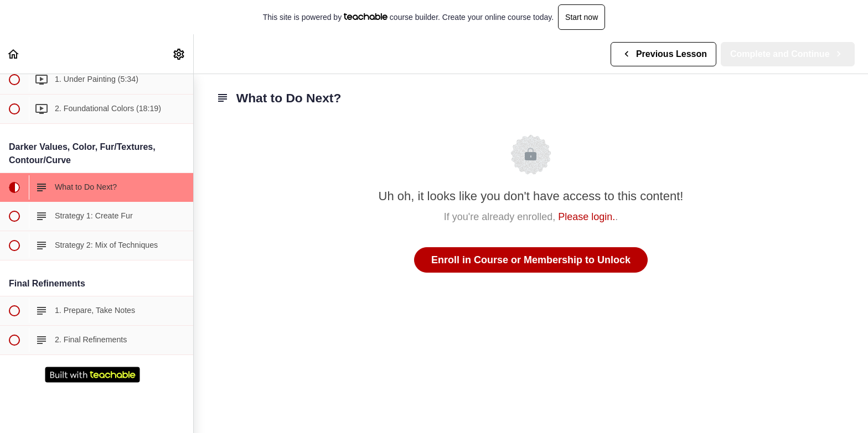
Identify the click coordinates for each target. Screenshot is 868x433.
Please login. (587, 217)
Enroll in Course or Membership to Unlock (531, 260)
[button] (14, 54)
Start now (582, 17)
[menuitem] (179, 54)
